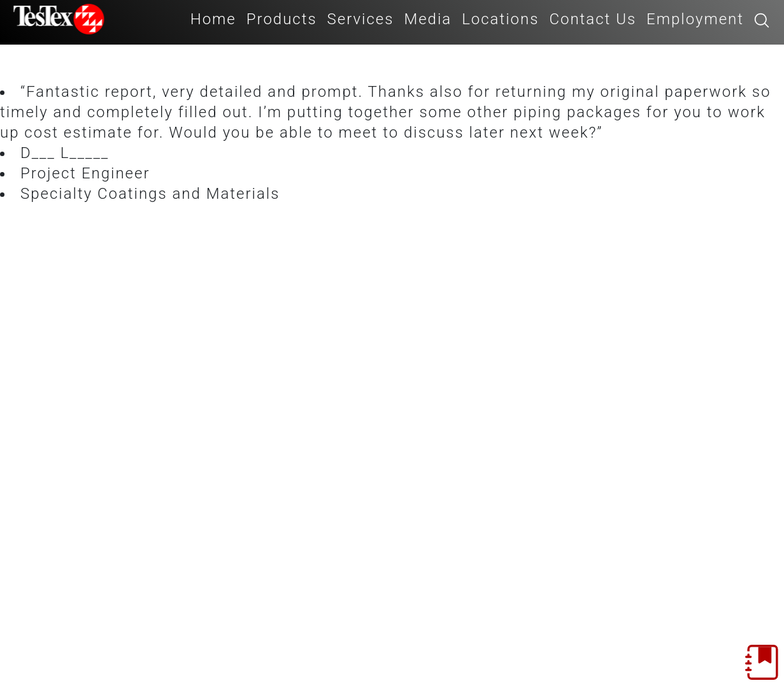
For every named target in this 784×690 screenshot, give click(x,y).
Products (282, 19)
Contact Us (593, 19)
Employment (695, 19)
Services (361, 19)
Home (213, 19)
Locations (500, 19)
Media (428, 19)
